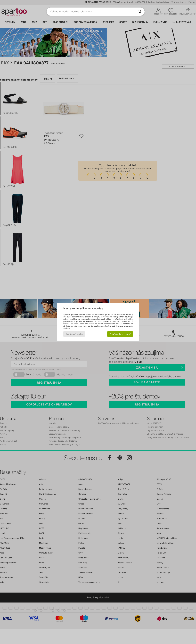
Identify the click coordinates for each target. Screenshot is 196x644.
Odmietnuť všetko (74, 334)
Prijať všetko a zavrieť (120, 334)
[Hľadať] (140, 12)
